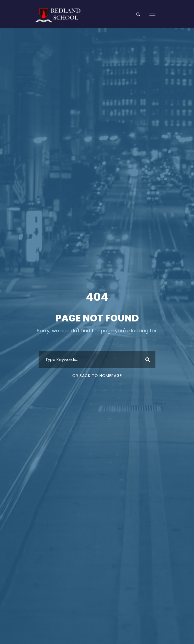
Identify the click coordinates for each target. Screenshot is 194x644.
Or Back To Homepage (97, 376)
